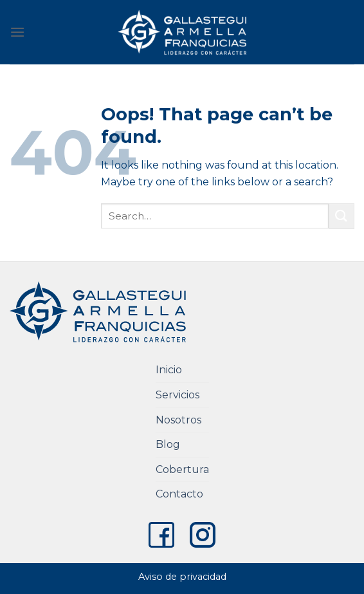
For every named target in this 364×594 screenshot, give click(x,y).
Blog (168, 444)
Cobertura (182, 469)
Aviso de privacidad (182, 577)
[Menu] (17, 32)
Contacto (179, 494)
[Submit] (341, 216)
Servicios (177, 395)
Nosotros (178, 420)
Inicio (169, 370)
